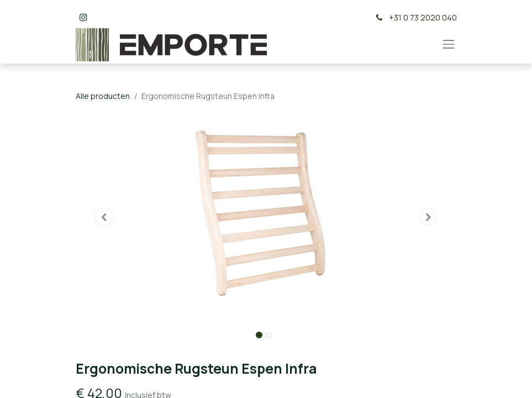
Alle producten (103, 96)
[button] (104, 217)
